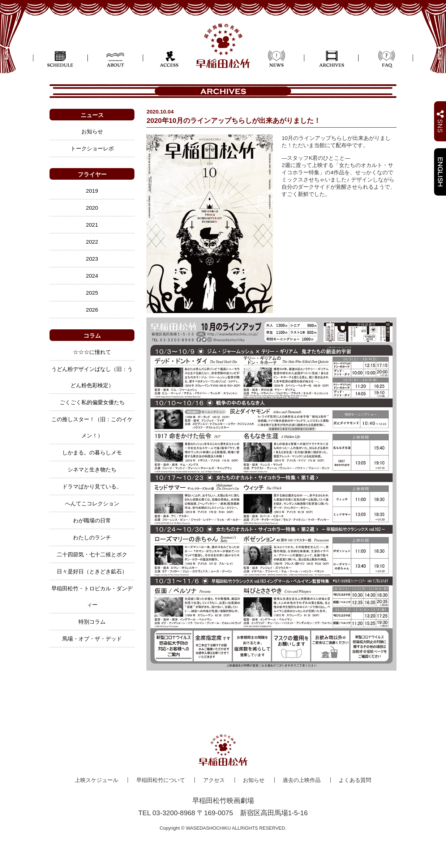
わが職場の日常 (92, 520)
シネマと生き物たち (92, 469)
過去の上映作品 (302, 780)
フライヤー (92, 174)
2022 (92, 242)
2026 (92, 310)
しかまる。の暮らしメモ (92, 452)
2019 (92, 191)
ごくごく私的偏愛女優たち (92, 402)
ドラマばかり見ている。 (92, 486)
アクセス (214, 780)
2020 (92, 208)
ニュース (92, 115)
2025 (92, 293)
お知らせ (92, 131)
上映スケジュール (97, 780)
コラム (92, 336)
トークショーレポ (92, 148)
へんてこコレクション (92, 503)
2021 (92, 225)
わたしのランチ (92, 537)
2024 (92, 276)
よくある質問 (355, 780)
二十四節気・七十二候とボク (92, 554)
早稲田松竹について (161, 780)
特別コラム (92, 622)
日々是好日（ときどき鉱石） (92, 571)
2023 (92, 259)
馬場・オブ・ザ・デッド (92, 639)
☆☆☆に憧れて (92, 352)
